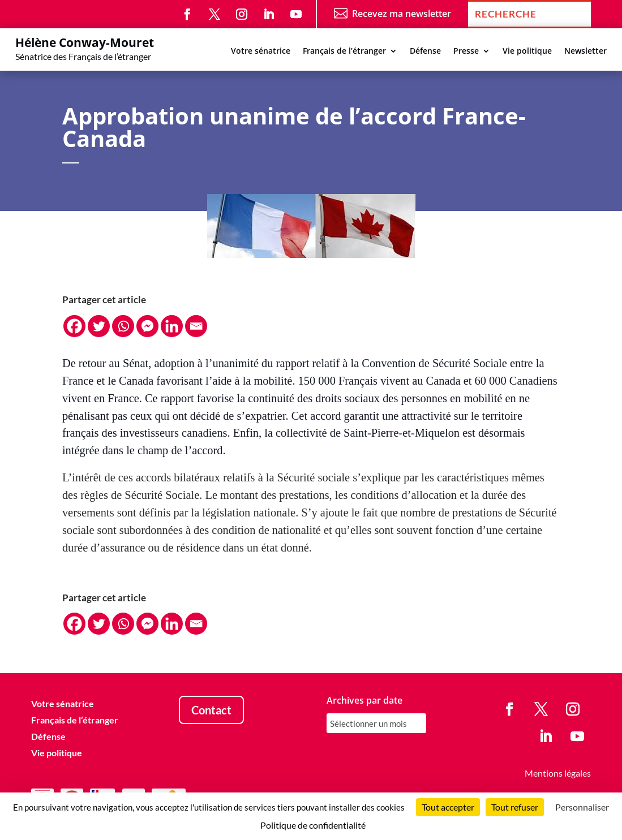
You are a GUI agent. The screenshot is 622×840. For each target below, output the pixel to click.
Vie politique (527, 51)
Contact (211, 710)
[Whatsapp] (123, 326)
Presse (466, 51)
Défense (425, 51)
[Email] (196, 326)
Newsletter (585, 51)
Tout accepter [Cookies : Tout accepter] (448, 807)
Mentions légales (558, 773)
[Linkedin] (172, 326)
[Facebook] (74, 326)
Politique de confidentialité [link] (313, 825)
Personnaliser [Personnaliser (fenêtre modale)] (582, 807)
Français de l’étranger (344, 51)
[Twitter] (99, 326)
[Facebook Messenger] (147, 326)
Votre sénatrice (261, 51)
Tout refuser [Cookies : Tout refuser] (515, 807)
